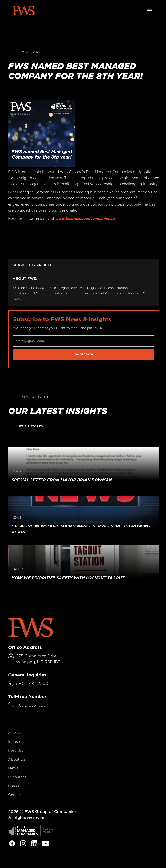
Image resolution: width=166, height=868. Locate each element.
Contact (15, 795)
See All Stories (31, 426)
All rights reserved (26, 818)
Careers (15, 786)
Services (15, 733)
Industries (17, 742)
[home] (23, 11)
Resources (17, 777)
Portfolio (16, 750)
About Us (17, 759)
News (13, 768)
